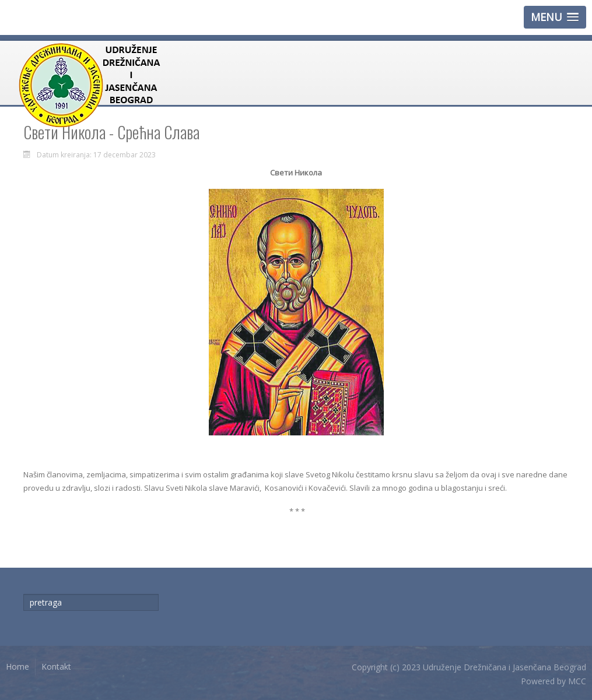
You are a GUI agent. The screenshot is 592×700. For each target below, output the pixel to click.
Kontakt (56, 666)
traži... (24, 594)
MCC (577, 681)
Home (17, 666)
